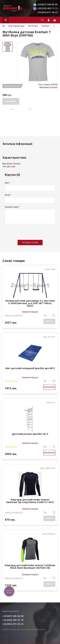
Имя (7, 183)
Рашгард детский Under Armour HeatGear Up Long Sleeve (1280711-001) (30, 501)
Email (7, 195)
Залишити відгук (30, 312)
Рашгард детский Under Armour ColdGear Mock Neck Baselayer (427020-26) (30, 567)
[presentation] (29, 230)
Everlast (54, 87)
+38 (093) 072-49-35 (47, 12)
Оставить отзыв (30, 243)
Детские (11, 166)
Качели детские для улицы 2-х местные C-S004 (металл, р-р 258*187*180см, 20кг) (30, 303)
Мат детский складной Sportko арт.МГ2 (30, 368)
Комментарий (12, 207)
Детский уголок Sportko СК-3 (30, 434)
